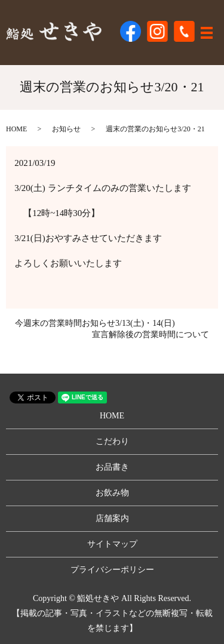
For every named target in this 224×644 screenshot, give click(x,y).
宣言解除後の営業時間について (151, 335)
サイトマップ (112, 544)
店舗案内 (112, 518)
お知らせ (66, 129)
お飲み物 (112, 493)
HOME (16, 129)
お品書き (112, 467)
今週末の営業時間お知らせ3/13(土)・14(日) (95, 323)
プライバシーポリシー (112, 570)
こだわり (112, 441)
